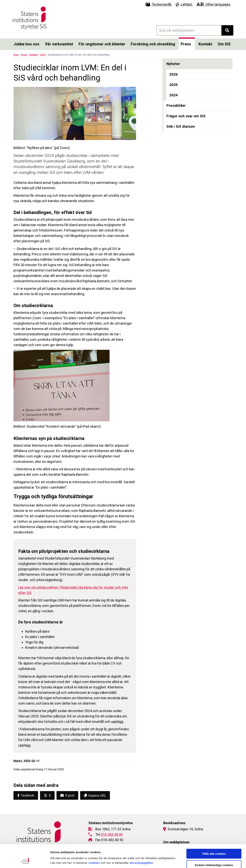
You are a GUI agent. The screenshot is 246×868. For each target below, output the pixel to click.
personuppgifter (142, 841)
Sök (229, 31)
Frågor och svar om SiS (186, 116)
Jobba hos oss (26, 44)
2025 (43, 55)
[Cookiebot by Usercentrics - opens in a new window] (25, 861)
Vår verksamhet (59, 44)
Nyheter (34, 55)
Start (16, 55)
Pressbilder (176, 105)
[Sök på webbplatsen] (189, 30)
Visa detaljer (209, 860)
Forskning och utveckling (153, 44)
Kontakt (205, 44)
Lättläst (184, 4)
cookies (94, 841)
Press (186, 44)
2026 (174, 74)
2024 (174, 95)
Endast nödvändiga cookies (214, 843)
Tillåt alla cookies (214, 832)
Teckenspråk (159, 4)
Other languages (213, 4)
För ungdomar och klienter (102, 44)
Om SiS (224, 44)
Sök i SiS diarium (181, 126)
